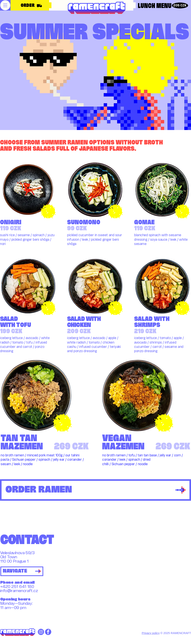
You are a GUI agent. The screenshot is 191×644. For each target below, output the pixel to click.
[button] (5, 5)
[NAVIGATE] (22, 571)
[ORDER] (30, 6)
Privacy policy (151, 633)
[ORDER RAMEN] (95, 490)
